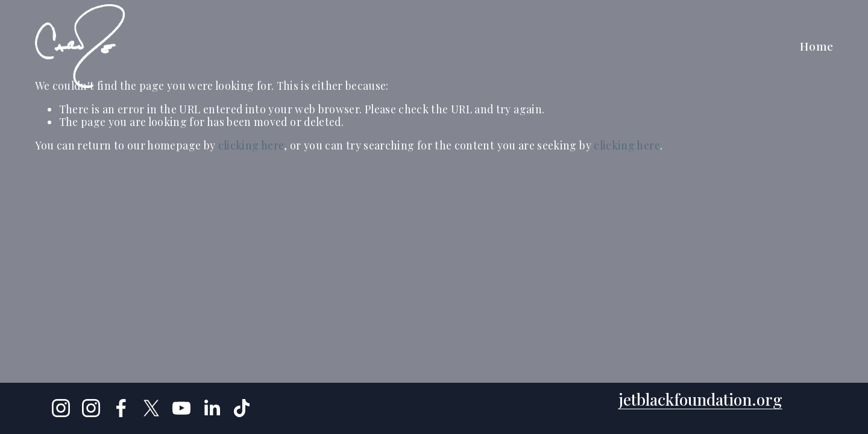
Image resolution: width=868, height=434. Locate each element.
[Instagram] (61, 408)
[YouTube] (181, 408)
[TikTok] (242, 408)
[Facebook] (121, 408)
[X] (151, 408)
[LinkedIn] (212, 408)
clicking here (251, 145)
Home (817, 46)
